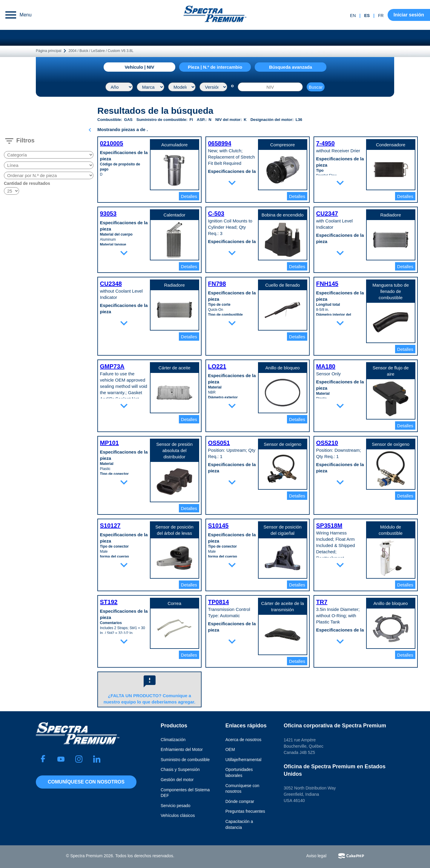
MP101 (109, 443)
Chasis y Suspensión (180, 769)
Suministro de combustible (185, 760)
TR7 (322, 602)
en (353, 16)
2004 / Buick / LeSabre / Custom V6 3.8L (101, 51)
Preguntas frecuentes (245, 811)
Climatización (173, 740)
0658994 (220, 143)
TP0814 (219, 602)
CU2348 (111, 284)
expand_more (232, 183)
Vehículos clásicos (178, 815)
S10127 (110, 526)
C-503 (216, 213)
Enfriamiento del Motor (182, 749)
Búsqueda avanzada (291, 67)
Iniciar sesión (409, 15)
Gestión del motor (177, 780)
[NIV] (270, 87)
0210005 (112, 143)
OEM (230, 749)
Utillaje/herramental (244, 760)
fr (381, 16)
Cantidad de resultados (27, 183)
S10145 (218, 526)
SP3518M (329, 526)
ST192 (109, 602)
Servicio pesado (176, 806)
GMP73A (112, 366)
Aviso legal (316, 856)
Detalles (189, 196)
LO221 (217, 366)
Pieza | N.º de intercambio (215, 67)
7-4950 (325, 143)
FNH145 (327, 284)
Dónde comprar (240, 801)
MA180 (326, 366)
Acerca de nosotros (244, 740)
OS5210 (327, 443)
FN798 (217, 284)
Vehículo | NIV (139, 67)
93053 (108, 213)
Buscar (316, 87)
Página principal (49, 51)
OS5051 (219, 443)
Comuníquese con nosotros (86, 782)
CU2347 (327, 213)
